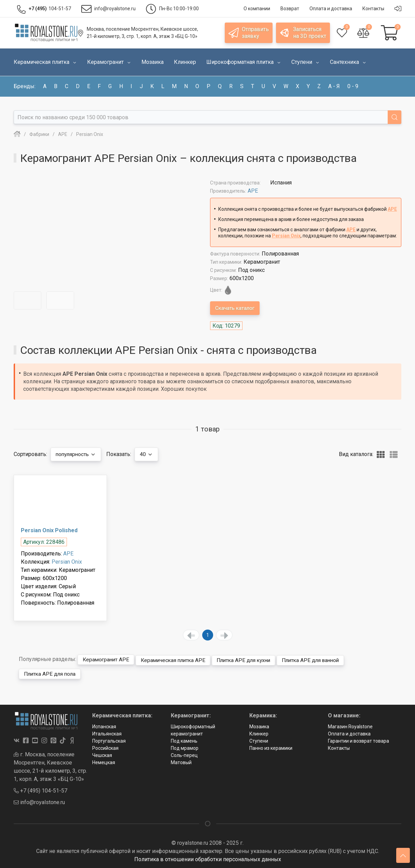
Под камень (184, 740)
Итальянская (107, 733)
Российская (105, 747)
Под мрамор (185, 747)
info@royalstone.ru (39, 802)
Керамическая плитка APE (177, 659)
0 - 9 (353, 86)
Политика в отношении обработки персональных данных (208, 859)
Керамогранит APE (107, 659)
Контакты (339, 747)
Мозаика (259, 726)
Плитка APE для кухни (251, 659)
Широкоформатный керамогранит (193, 729)
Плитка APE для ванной (322, 659)
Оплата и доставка (349, 733)
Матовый (181, 761)
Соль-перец (184, 754)
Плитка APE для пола (51, 673)
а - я (334, 86)
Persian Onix (286, 236)
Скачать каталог (236, 308)
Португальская (109, 740)
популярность (77, 454)
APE (253, 191)
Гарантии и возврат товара (358, 740)
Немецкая (104, 761)
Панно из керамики (271, 747)
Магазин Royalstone (350, 726)
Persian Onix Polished (49, 530)
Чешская (102, 754)
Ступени (259, 740)
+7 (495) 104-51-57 (40, 790)
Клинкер (259, 733)
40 (149, 454)
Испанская (104, 726)
